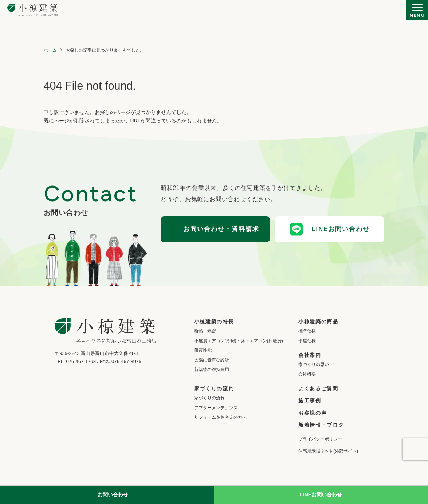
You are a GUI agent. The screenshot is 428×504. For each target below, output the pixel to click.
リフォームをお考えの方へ (220, 417)
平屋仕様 (307, 341)
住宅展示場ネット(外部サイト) (328, 451)
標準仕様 (307, 331)
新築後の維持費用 (212, 370)
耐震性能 (203, 350)
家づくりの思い (314, 364)
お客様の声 (313, 413)
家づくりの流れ (209, 398)
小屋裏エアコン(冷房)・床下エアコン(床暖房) (239, 341)
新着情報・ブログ (321, 425)
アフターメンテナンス (216, 408)
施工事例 (310, 401)
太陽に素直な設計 (212, 360)
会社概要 (307, 374)
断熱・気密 (205, 331)
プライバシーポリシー (320, 439)
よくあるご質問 (318, 388)
